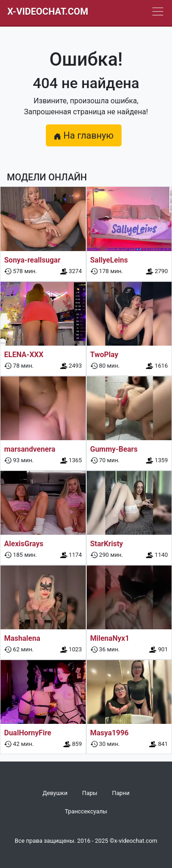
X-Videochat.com (48, 11)
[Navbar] (158, 11)
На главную (83, 135)
